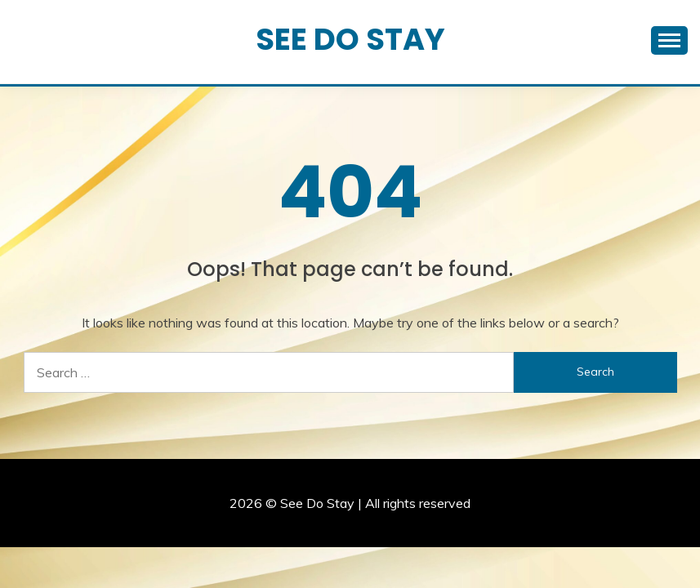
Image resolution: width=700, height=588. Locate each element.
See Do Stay (350, 39)
